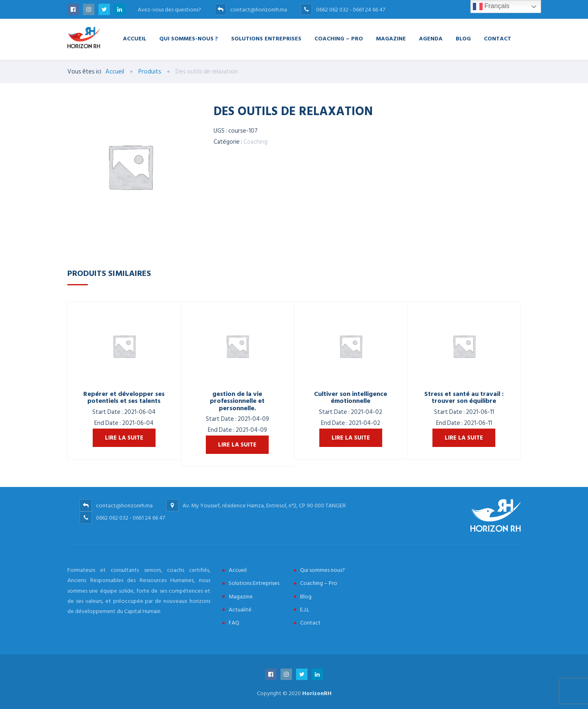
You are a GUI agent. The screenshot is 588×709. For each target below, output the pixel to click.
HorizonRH (317, 693)
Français (491, 7)
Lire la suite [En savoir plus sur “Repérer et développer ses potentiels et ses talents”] (124, 438)
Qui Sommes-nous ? (189, 38)
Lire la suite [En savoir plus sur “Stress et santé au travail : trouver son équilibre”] (464, 438)
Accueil (135, 38)
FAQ (234, 623)
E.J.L (305, 610)
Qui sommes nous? (323, 570)
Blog (463, 38)
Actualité (240, 610)
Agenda (431, 38)
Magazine (391, 38)
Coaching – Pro (339, 38)
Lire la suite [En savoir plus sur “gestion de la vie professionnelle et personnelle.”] (237, 445)
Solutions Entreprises (266, 38)
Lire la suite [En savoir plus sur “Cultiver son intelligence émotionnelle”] (351, 438)
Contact (498, 38)
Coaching (255, 142)
